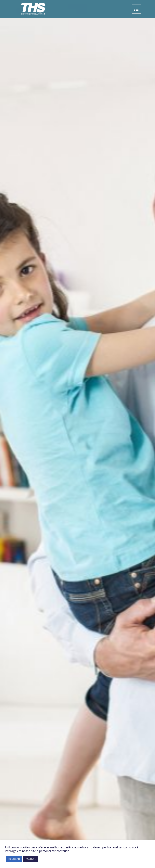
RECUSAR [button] (14, 859)
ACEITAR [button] (31, 859)
